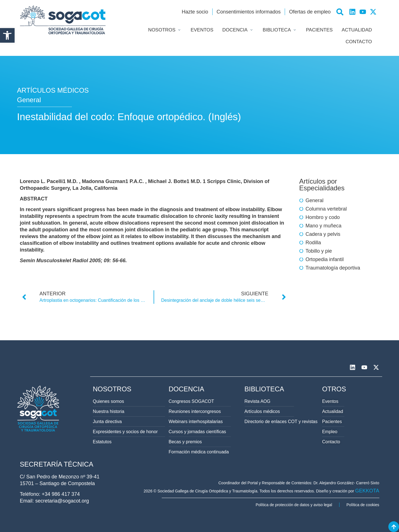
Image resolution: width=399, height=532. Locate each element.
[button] (7, 35)
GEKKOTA (367, 491)
